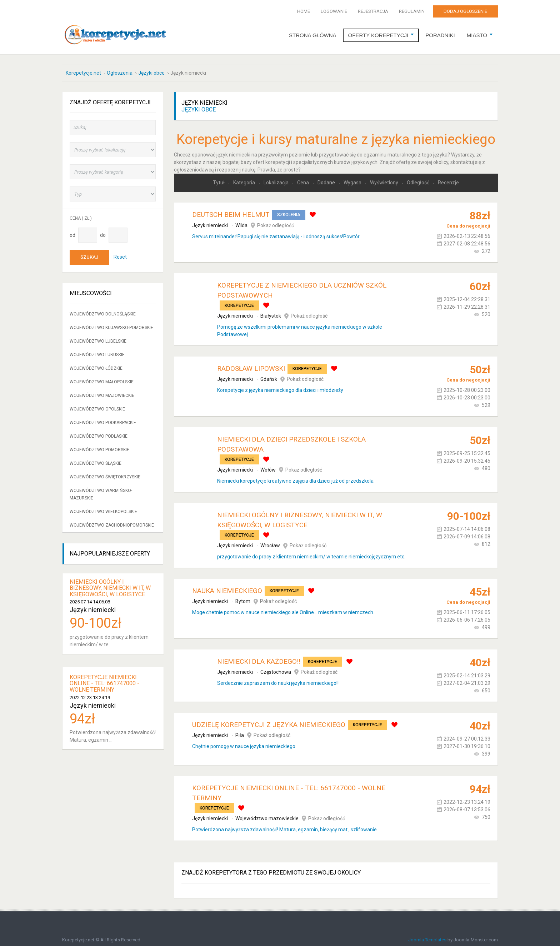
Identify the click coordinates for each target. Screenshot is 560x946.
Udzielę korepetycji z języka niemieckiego (269, 719)
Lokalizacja (277, 178)
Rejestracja (373, 11)
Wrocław (270, 540)
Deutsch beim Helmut (231, 210)
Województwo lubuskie (97, 349)
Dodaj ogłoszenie (465, 11)
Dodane (327, 178)
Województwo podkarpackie (103, 417)
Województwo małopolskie (102, 377)
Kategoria (245, 178)
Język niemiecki (210, 220)
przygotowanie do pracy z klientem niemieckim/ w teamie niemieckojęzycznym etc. (311, 551)
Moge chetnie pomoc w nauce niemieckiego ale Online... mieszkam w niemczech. (283, 607)
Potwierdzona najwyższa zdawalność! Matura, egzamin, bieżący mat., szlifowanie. (285, 824)
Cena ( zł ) (81, 213)
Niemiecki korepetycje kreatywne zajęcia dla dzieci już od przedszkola (295, 476)
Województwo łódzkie (96, 363)
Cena (304, 178)
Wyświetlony (385, 178)
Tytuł (219, 178)
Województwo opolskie (97, 404)
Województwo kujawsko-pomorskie (111, 322)
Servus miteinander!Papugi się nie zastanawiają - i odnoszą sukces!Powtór (276, 231)
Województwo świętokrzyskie (105, 472)
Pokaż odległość (276, 220)
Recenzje (448, 178)
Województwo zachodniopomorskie (112, 520)
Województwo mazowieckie (267, 813)
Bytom (243, 596)
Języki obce (199, 104)
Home (304, 11)
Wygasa (353, 178)
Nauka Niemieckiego (227, 585)
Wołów (268, 464)
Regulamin (412, 11)
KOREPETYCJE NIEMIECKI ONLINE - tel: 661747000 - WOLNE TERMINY (104, 678)
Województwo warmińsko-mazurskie (101, 489)
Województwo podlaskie (99, 431)
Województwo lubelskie (98, 336)
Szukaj (89, 252)
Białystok (271, 310)
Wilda (241, 220)
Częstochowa (276, 667)
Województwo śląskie (96, 458)
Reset (120, 252)
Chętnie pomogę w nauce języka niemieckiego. (244, 741)
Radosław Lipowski (251, 363)
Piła (240, 730)
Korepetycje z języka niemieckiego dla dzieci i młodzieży (280, 385)
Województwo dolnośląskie (103, 309)
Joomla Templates (427, 934)
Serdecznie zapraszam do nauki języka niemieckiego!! (278, 678)
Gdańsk (269, 374)
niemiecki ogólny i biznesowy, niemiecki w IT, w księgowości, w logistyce (110, 583)
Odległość (419, 178)
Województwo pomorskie (99, 444)
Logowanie (334, 11)
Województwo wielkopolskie (103, 506)
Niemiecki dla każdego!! (259, 656)
